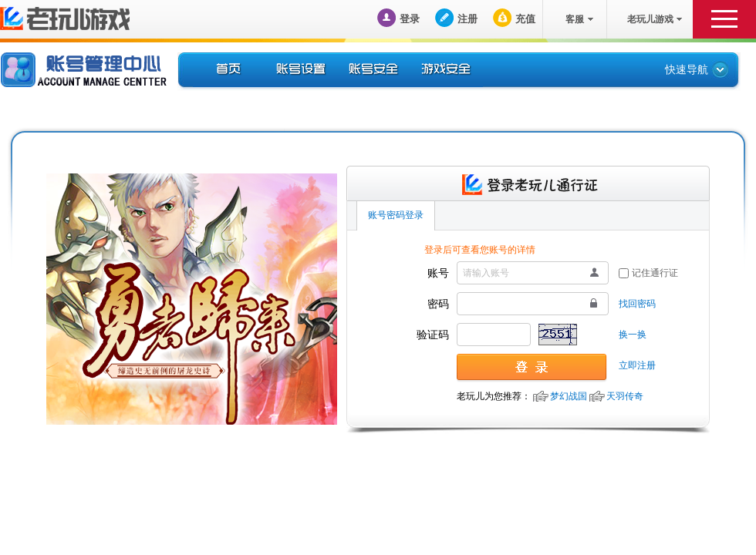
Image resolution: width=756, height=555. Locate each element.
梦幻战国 (569, 396)
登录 (410, 19)
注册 (467, 19)
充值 (525, 19)
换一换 (633, 335)
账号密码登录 (396, 215)
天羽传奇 (625, 396)
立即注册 (637, 365)
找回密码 (637, 304)
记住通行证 (655, 273)
